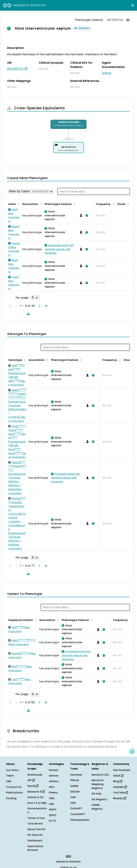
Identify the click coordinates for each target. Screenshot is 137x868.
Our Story (12, 770)
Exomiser (76, 775)
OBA (52, 798)
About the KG (36, 829)
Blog (118, 781)
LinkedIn (120, 787)
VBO (52, 804)
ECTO (53, 821)
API (31, 780)
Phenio (53, 793)
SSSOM (75, 792)
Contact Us (14, 787)
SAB (9, 781)
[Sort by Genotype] (24, 360)
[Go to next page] (39, 306)
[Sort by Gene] (18, 204)
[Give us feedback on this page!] (132, 752)
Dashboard (35, 841)
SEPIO (53, 815)
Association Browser (35, 848)
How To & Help (37, 803)
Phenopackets (80, 820)
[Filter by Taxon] (31, 191)
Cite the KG (35, 824)
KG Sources (35, 835)
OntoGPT (76, 808)
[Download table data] (28, 314)
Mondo (54, 770)
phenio (107, 73)
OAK (73, 797)
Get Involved (121, 770)
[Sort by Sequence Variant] (35, 620)
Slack (118, 776)
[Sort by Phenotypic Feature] (74, 204)
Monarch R (36, 792)
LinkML (74, 786)
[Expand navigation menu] (133, 5)
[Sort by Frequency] (113, 204)
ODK (73, 803)
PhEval (75, 780)
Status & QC (36, 797)
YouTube (120, 793)
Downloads (35, 775)
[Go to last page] (45, 306)
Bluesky (120, 798)
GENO (53, 809)
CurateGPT (78, 814)
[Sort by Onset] (128, 204)
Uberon (54, 776)
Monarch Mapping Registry (98, 784)
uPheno (54, 781)
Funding (11, 798)
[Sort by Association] (40, 204)
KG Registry (99, 799)
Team (10, 776)
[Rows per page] (35, 298)
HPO (52, 787)
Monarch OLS (100, 775)
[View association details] (86, 215)
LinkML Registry (97, 807)
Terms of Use (36, 818)
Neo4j (33, 786)
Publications (14, 793)
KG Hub (97, 794)
